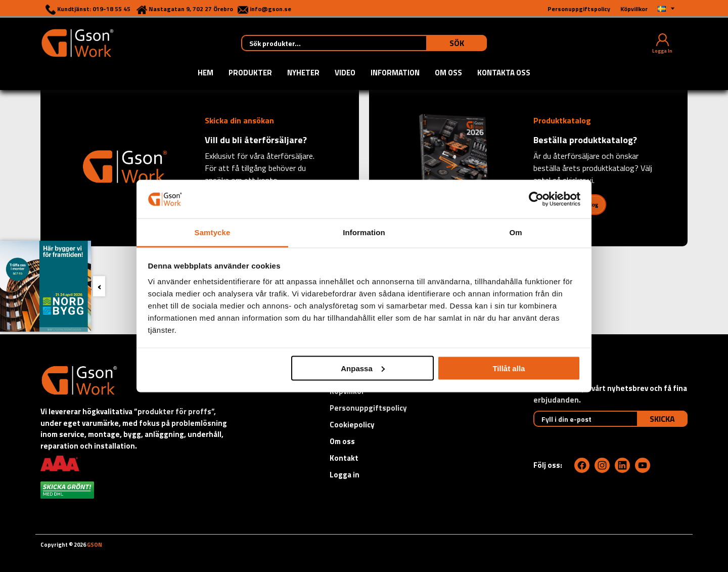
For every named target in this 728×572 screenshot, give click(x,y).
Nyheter (303, 73)
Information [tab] (364, 232)
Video (345, 73)
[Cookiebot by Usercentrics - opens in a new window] (536, 199)
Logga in (345, 475)
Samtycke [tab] (213, 232)
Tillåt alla (509, 368)
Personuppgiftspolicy (368, 408)
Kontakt (344, 458)
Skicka (662, 419)
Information (395, 73)
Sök (457, 43)
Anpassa (363, 368)
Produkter (250, 73)
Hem (206, 73)
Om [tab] (515, 232)
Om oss (448, 73)
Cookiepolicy (352, 425)
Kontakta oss (504, 73)
